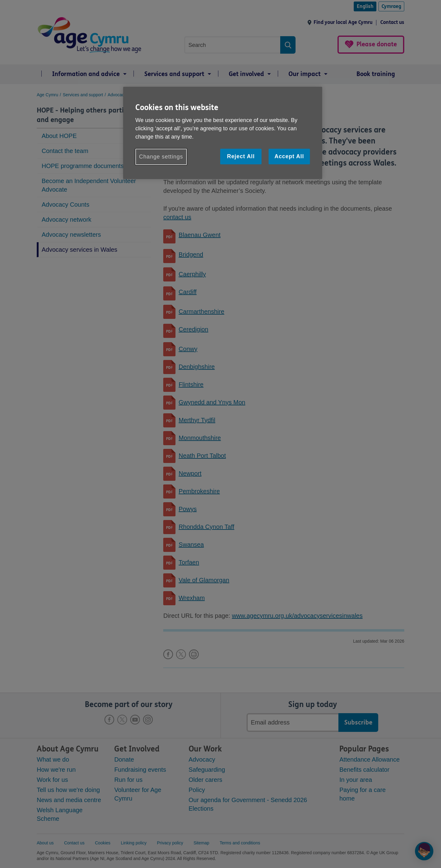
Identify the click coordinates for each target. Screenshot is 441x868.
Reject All (241, 156)
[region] (223, 133)
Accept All (289, 156)
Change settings (161, 157)
